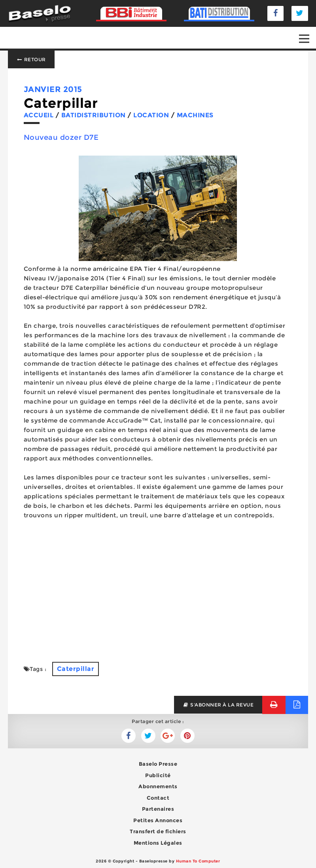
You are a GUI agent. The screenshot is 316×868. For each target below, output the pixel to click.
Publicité (158, 775)
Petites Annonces (158, 820)
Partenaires (158, 809)
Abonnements (158, 786)
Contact (158, 798)
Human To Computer (198, 861)
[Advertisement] (158, 591)
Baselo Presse (158, 764)
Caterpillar (76, 669)
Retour (31, 59)
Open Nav (307, 33)
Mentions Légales (158, 843)
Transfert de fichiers (158, 831)
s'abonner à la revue (218, 705)
